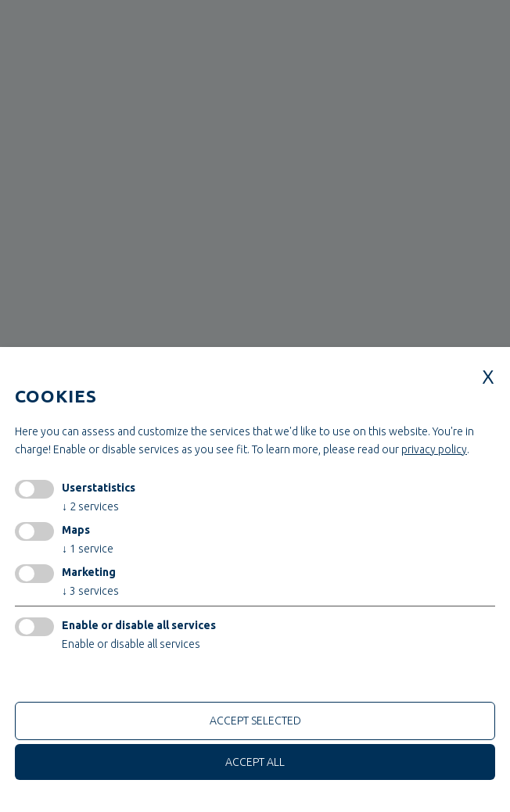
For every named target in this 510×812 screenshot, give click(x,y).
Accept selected (255, 721)
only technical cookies (74, 680)
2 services (90, 506)
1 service (88, 549)
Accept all (255, 762)
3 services (90, 591)
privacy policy (434, 449)
